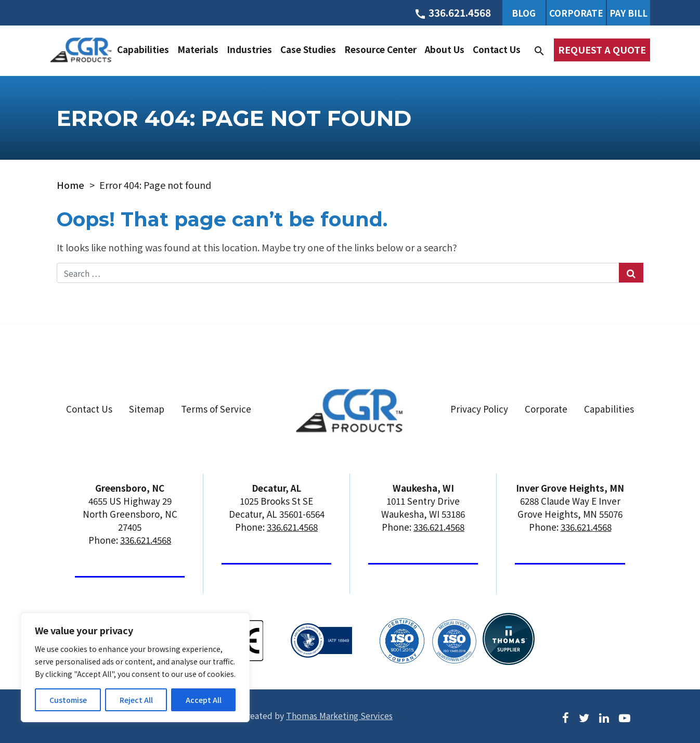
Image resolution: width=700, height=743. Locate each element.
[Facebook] (566, 717)
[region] (135, 668)
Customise (68, 700)
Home (70, 185)
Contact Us (497, 49)
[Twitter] (584, 717)
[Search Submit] (631, 273)
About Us (445, 49)
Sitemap (147, 409)
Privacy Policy (479, 409)
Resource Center (380, 49)
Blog (524, 13)
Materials (198, 49)
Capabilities (143, 49)
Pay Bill (628, 13)
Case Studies (308, 49)
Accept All (204, 700)
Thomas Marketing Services (339, 715)
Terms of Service (216, 409)
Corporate (576, 13)
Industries (249, 49)
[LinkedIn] (604, 717)
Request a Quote (602, 49)
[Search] (539, 49)
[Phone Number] (452, 12)
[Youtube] (625, 717)
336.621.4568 (146, 540)
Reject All (136, 700)
